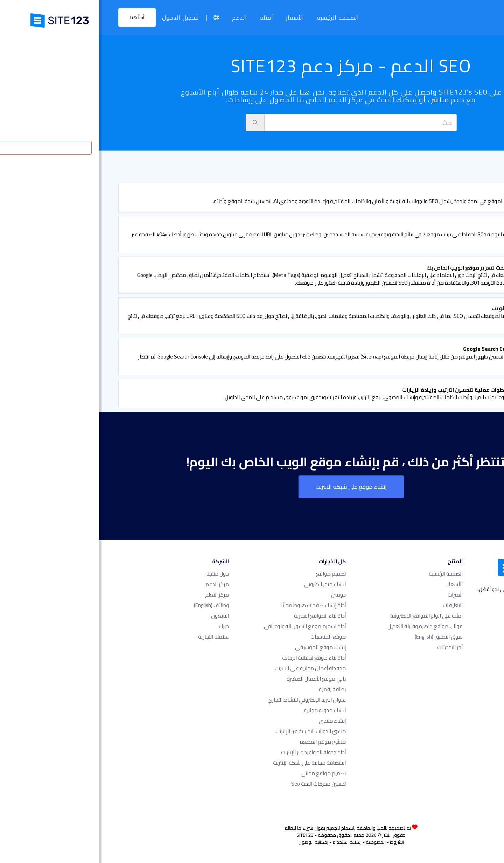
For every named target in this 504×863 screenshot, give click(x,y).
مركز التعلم (118, 595)
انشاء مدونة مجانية (226, 710)
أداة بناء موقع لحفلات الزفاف (215, 658)
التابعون (121, 616)
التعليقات (354, 605)
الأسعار (196, 18)
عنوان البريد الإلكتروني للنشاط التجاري (208, 700)
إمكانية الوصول (214, 842)
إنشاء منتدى (233, 721)
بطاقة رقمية (233, 689)
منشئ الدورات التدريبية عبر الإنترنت (212, 731)
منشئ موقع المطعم (224, 742)
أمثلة (167, 18)
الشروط (298, 842)
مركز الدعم (118, 584)
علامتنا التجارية (114, 637)
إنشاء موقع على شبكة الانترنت (252, 487)
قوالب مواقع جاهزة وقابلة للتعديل (326, 626)
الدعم (141, 18)
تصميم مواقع (232, 574)
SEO (459, 168)
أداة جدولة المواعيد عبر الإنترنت (214, 752)
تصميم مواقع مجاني (224, 773)
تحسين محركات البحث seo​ (219, 784)
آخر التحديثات (351, 647)
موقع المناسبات (229, 637)
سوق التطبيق (340, 637)
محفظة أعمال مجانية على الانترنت (211, 668)
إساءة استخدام (248, 842)
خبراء (125, 626)
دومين (239, 595)
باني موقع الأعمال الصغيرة (217, 679)
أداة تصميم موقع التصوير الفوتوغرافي (206, 626)
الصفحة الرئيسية (239, 18)
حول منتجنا (118, 574)
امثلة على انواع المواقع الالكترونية (327, 616)
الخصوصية (277, 842)
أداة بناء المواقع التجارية (221, 616)
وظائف (112, 605)
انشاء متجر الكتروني (226, 584)
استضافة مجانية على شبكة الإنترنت (210, 763)
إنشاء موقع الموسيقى (221, 647)
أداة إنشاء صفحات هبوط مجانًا (214, 605)
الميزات (356, 595)
